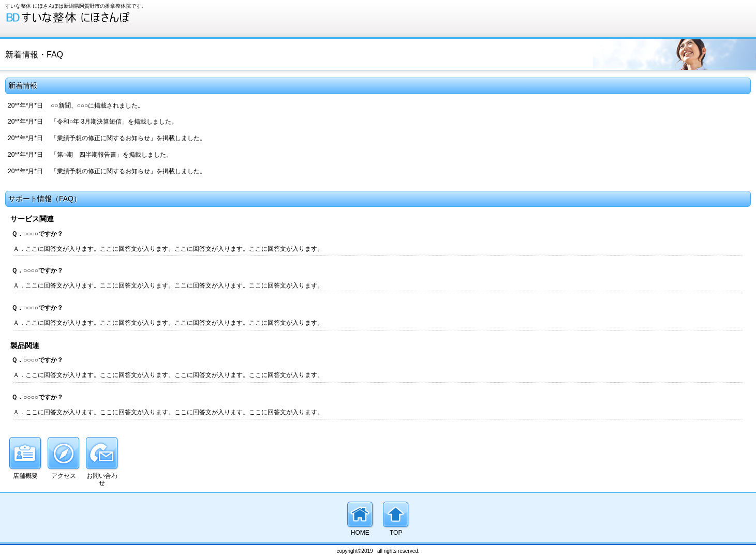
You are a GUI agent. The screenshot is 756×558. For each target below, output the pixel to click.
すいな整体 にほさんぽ (83, 17)
